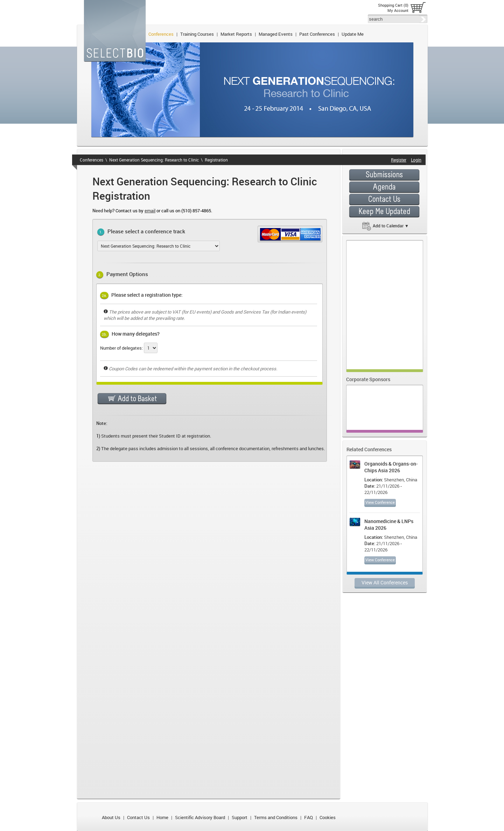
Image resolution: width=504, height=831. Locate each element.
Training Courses (197, 34)
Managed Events (276, 34)
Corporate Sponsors (368, 379)
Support (240, 817)
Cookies (328, 817)
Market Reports (236, 34)
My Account (398, 10)
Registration (216, 160)
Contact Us (138, 817)
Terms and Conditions (276, 817)
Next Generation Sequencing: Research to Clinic (154, 160)
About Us (111, 817)
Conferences (161, 34)
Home (162, 817)
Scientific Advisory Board (200, 817)
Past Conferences (317, 34)
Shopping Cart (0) (393, 5)
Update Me (353, 34)
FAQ (309, 817)
